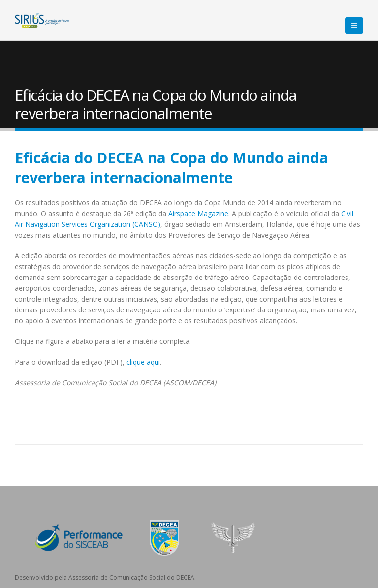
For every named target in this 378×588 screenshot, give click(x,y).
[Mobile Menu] (354, 26)
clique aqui (143, 362)
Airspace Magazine (198, 213)
